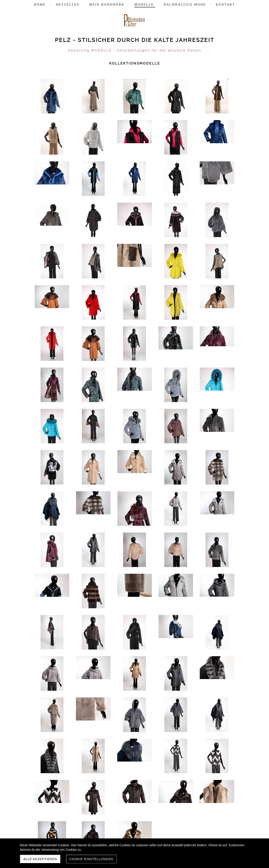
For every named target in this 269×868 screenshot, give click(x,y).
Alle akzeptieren (40, 859)
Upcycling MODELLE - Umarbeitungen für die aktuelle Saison (135, 50)
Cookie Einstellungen (91, 859)
